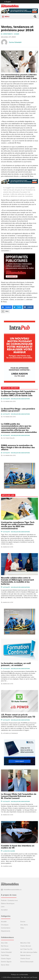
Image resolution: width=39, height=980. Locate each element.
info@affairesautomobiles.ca (12, 890)
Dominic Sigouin (6, 962)
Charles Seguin (6, 959)
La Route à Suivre (9, 851)
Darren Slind (8, 866)
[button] (7, 17)
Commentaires (6, 928)
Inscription (4, 910)
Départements (8, 34)
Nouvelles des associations (20, 399)
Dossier (17, 34)
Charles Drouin (25, 959)
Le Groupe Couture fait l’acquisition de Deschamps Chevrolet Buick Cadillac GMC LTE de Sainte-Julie (18, 394)
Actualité (6, 399)
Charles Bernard (26, 946)
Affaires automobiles (10, 733)
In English (8, 2)
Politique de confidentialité (19, 975)
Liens (3, 907)
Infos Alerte (24, 925)
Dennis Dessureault (27, 962)
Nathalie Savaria (25, 955)
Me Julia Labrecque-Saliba (29, 952)
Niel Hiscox (5, 946)
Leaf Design (33, 977)
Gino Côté (4, 943)
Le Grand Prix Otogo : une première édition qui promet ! (18, 410)
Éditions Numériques (8, 904)
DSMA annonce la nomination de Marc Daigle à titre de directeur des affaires (18, 448)
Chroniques (5, 925)
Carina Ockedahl (15, 42)
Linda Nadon (5, 949)
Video (22, 928)
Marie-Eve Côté (11, 401)
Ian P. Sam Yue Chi (26, 949)
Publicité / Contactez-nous (9, 900)
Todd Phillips (10, 438)
